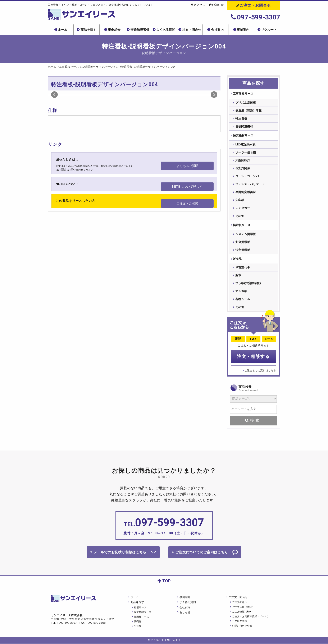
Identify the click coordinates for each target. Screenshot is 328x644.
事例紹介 (114, 30)
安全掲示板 (243, 243)
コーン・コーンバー (249, 177)
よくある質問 (166, 30)
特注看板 (241, 119)
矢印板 (240, 201)
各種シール (243, 301)
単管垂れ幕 (243, 269)
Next (214, 95)
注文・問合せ (192, 30)
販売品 (237, 260)
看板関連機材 (244, 127)
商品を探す (88, 30)
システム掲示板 (246, 235)
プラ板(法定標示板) (248, 285)
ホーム (63, 30)
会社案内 (217, 30)
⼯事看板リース (243, 94)
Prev (54, 95)
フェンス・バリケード (250, 185)
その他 (240, 216)
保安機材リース (243, 136)
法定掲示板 (243, 251)
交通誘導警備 (140, 30)
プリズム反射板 (246, 103)
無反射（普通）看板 (249, 111)
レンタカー (243, 209)
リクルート (269, 30)
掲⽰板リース (241, 226)
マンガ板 (241, 293)
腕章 (238, 277)
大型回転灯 (243, 161)
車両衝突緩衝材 (246, 193)
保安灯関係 (243, 169)
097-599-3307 (255, 17)
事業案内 (243, 30)
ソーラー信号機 (246, 153)
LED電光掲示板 (245, 145)
